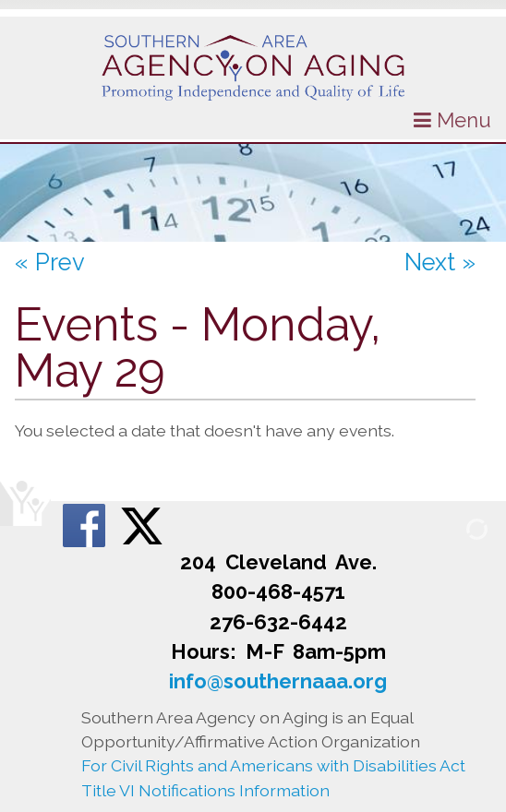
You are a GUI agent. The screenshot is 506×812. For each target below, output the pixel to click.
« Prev (50, 262)
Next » (440, 262)
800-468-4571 (278, 591)
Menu (452, 120)
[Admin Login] (455, 528)
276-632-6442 (278, 622)
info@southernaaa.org (278, 681)
